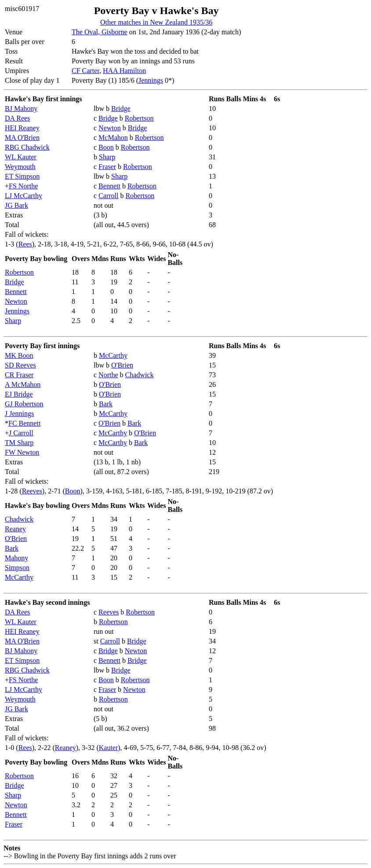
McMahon (113, 138)
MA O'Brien (22, 138)
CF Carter (85, 71)
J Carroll (21, 433)
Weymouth (20, 167)
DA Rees (17, 118)
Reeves (32, 491)
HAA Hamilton (124, 71)
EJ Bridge (19, 394)
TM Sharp (19, 443)
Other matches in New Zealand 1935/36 (156, 22)
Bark (106, 404)
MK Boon (19, 355)
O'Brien (122, 365)
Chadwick (140, 375)
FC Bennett (24, 423)
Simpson (17, 568)
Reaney (15, 529)
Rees (25, 244)
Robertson (139, 118)
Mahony (16, 558)
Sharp (107, 157)
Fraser (107, 167)
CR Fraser (19, 375)
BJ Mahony (21, 108)
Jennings (151, 80)
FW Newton (22, 452)
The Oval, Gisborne (100, 32)
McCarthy (113, 355)
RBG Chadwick (27, 147)
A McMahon (23, 384)
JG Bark (16, 205)
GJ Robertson (24, 404)
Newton (110, 128)
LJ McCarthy (24, 196)
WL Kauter (21, 157)
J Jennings (19, 414)
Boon (106, 147)
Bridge (121, 108)
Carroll (108, 196)
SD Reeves (20, 365)
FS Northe (23, 186)
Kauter (109, 748)
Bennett (109, 186)
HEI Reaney (22, 128)
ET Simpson (22, 176)
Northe (108, 375)
